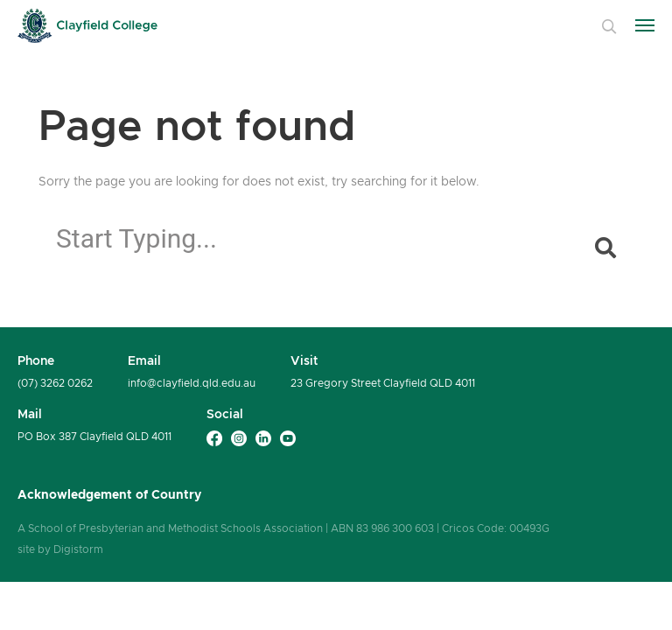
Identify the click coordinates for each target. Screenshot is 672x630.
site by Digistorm (60, 549)
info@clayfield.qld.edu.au (192, 383)
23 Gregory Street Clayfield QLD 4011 (383, 383)
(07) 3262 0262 (55, 383)
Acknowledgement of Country (109, 494)
